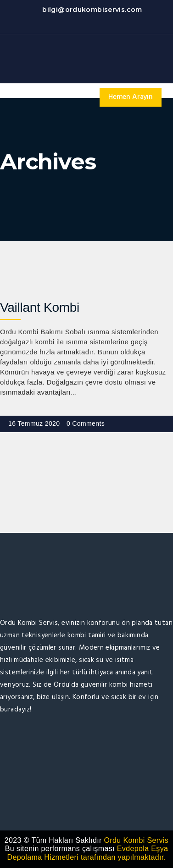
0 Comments (86, 423)
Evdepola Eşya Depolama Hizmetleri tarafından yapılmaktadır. (88, 853)
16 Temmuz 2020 (34, 423)
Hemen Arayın (131, 97)
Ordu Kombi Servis (137, 840)
